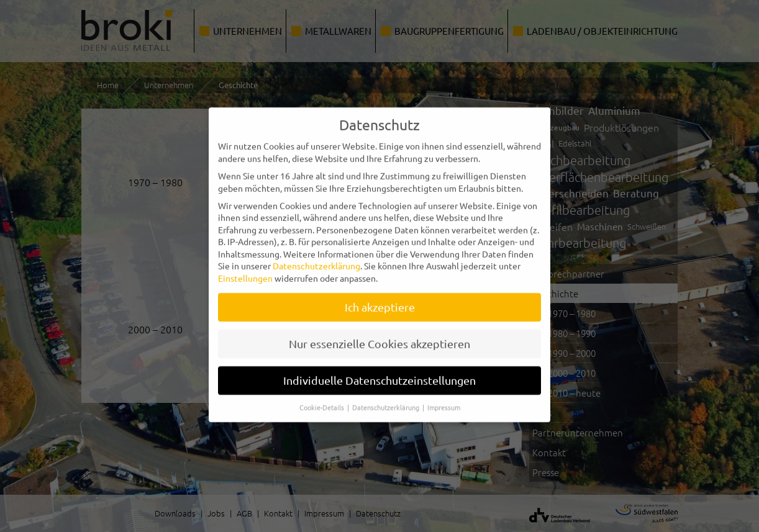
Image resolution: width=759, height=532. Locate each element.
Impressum (444, 399)
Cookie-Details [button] (323, 399)
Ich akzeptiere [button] (380, 299)
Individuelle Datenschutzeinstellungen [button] (379, 372)
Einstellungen (245, 270)
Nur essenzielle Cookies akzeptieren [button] (379, 336)
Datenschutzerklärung (316, 258)
